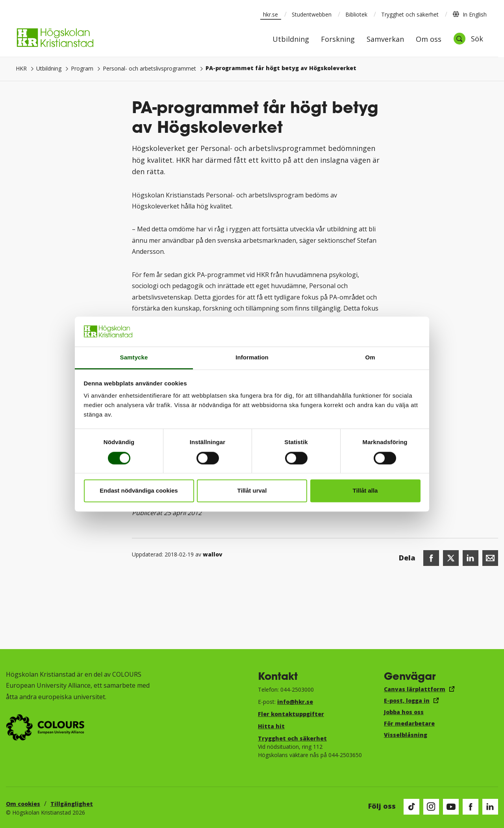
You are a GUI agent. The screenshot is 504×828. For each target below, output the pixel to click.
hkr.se (271, 14)
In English (470, 14)
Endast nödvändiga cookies (139, 491)
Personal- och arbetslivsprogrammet (149, 68)
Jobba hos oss (404, 712)
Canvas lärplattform (415, 689)
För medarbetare (409, 723)
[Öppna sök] (468, 39)
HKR (21, 68)
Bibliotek (356, 14)
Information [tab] (252, 358)
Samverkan (385, 40)
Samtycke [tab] (134, 358)
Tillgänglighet (72, 804)
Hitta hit (271, 726)
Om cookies (23, 804)
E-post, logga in (407, 701)
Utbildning (291, 40)
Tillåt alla (365, 491)
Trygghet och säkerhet (410, 14)
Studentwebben (312, 14)
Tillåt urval (252, 491)
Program (82, 68)
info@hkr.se (295, 702)
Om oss (429, 40)
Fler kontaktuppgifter (291, 714)
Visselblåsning (406, 735)
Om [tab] (370, 358)
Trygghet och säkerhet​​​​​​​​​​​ (292, 738)
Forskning (338, 40)
